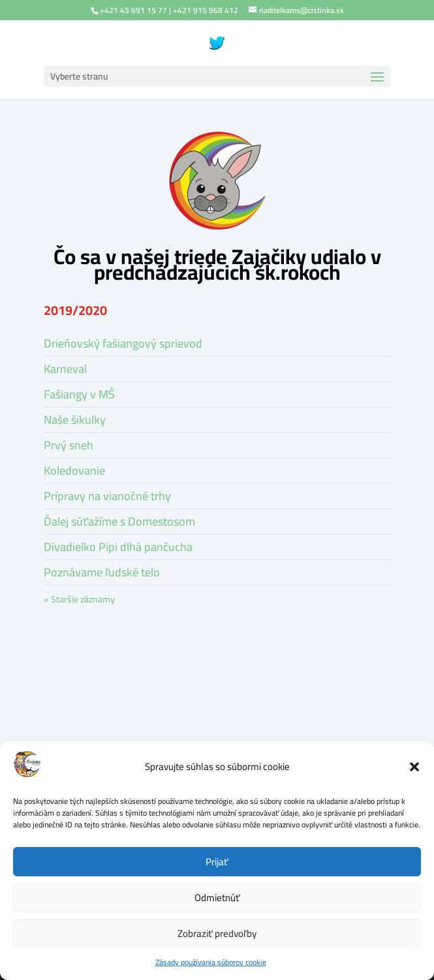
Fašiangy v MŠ (79, 394)
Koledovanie (74, 470)
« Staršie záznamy (79, 599)
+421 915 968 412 (206, 10)
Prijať (217, 862)
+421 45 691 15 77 (133, 10)
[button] (414, 767)
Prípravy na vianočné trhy (107, 496)
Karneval (65, 369)
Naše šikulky (75, 420)
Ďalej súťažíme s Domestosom (119, 521)
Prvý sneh (69, 445)
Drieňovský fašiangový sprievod (123, 343)
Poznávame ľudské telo (102, 572)
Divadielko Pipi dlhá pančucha (118, 547)
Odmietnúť (217, 898)
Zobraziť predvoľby (217, 933)
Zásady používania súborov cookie (211, 962)
